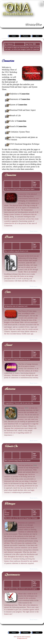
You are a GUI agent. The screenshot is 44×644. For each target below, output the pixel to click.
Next (37, 36)
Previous (26, 36)
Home (14, 36)
